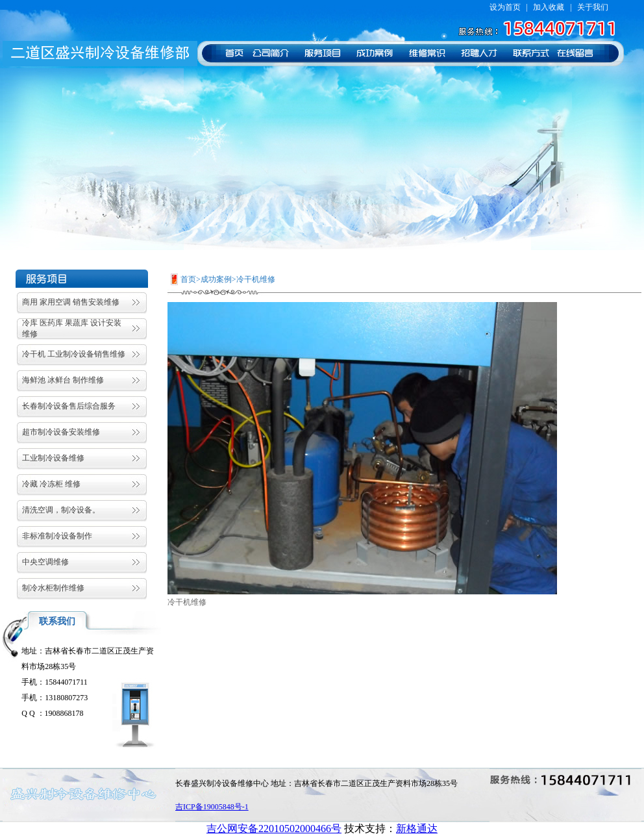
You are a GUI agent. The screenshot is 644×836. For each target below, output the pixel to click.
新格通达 (417, 829)
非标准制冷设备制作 (57, 536)
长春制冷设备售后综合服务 (69, 406)
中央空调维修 (45, 562)
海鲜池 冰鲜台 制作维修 (63, 380)
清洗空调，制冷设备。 (61, 510)
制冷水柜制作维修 (53, 588)
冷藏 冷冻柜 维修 (51, 484)
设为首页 (505, 7)
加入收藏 (549, 7)
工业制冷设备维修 (53, 458)
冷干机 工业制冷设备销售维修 (74, 354)
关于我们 (593, 7)
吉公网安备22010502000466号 (274, 829)
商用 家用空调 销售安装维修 (71, 302)
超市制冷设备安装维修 (61, 432)
